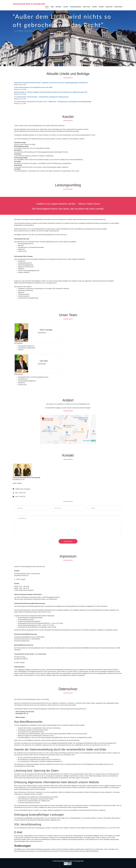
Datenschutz (118, 7)
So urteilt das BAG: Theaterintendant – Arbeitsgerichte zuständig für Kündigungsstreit (41, 97)
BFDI (108, 745)
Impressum (109, 7)
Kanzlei (66, 7)
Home (47, 7)
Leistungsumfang (75, 7)
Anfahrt (94, 7)
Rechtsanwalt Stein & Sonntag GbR (29, 4)
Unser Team (86, 7)
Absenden (68, 541)
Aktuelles (58, 7)
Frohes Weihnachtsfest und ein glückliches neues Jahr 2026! (33, 87)
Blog (52, 7)
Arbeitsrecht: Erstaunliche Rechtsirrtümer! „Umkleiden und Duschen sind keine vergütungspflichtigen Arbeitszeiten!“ (51, 83)
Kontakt (101, 7)
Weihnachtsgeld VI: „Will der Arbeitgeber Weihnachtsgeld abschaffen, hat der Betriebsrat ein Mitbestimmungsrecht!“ (51, 92)
